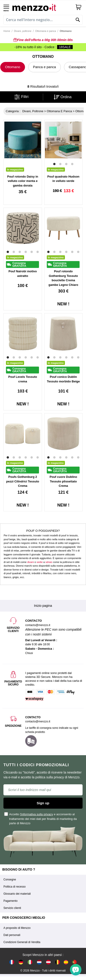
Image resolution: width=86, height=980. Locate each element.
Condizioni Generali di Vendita (22, 942)
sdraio (49, 562)
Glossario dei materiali (17, 894)
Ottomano (13, 67)
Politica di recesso (15, 887)
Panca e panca (44, 67)
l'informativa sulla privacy (36, 814)
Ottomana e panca (46, 31)
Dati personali (12, 935)
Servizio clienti (12, 908)
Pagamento (10, 901)
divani (31, 562)
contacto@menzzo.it (38, 721)
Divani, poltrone (23, 31)
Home (7, 31)
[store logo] (42, 7)
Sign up (43, 803)
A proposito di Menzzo (17, 928)
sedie (40, 562)
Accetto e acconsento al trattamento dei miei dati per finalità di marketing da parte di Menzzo (41, 819)
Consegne (10, 880)
